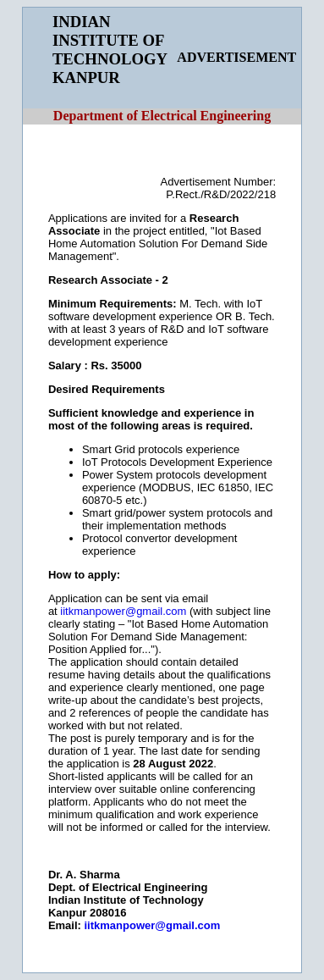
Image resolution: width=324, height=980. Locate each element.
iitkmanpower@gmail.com (123, 611)
